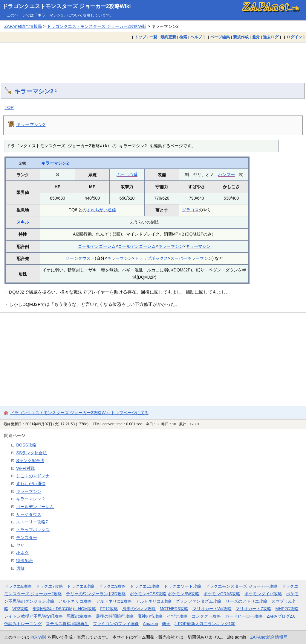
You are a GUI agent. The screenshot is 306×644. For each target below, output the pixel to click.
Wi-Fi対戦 (25, 468)
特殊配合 (25, 561)
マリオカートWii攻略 (212, 609)
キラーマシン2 (34, 91)
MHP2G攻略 (287, 609)
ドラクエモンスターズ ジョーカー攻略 (241, 586)
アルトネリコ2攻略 (114, 601)
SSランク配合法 (32, 453)
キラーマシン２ (31, 499)
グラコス (190, 210)
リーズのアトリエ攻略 (247, 601)
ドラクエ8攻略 (81, 586)
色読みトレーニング (23, 624)
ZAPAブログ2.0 (281, 616)
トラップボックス (151, 258)
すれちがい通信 (101, 210)
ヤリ (20, 545)
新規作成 (241, 37)
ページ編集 (220, 37)
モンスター (27, 537)
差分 (256, 37)
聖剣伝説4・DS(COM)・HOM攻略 (64, 609)
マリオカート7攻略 (253, 609)
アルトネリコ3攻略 (154, 601)
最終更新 (168, 37)
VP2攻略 (20, 609)
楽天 (166, 624)
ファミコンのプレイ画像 (116, 624)
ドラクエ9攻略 (112, 586)
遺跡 (20, 568)
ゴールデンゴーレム (97, 246)
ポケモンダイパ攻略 (263, 594)
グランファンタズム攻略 (198, 601)
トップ (140, 37)
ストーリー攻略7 (32, 522)
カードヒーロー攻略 (244, 616)
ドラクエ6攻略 (18, 586)
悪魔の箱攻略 (79, 616)
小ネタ (22, 553)
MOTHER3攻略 (174, 609)
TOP (9, 107)
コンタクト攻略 (206, 616)
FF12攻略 (109, 609)
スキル (23, 222)
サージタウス (78, 258)
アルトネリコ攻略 (75, 601)
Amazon (150, 624)
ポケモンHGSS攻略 (148, 594)
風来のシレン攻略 (139, 609)
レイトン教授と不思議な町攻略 (33, 616)
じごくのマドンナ (33, 476)
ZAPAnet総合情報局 (23, 26)
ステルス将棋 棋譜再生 (67, 624)
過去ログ (271, 37)
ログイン (294, 37)
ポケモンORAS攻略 (222, 594)
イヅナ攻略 (177, 616)
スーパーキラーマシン (191, 258)
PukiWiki (38, 637)
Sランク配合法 (30, 461)
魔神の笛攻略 (150, 616)
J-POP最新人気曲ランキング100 (205, 624)
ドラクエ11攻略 (145, 586)
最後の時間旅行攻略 (115, 616)
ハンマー (227, 174)
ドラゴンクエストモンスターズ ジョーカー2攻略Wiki (67, 6)
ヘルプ (196, 37)
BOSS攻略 (26, 445)
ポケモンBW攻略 (183, 594)
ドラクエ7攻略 (49, 586)
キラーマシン (171, 246)
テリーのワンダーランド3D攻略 (96, 594)
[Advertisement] (153, 58)
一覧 (153, 37)
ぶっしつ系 (127, 174)
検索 (183, 37)
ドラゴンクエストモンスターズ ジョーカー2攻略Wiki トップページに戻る (79, 413)
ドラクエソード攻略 (183, 586)
